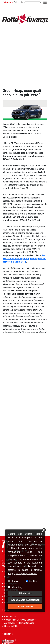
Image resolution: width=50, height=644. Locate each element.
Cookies (8, 641)
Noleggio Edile (11, 626)
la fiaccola (8, 2)
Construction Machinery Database (20, 620)
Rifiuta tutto (25, 593)
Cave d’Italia (10, 617)
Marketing (17, 587)
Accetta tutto (25, 606)
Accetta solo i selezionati (25, 600)
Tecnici (15, 581)
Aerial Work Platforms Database (19, 623)
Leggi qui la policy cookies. (23, 574)
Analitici (33, 581)
